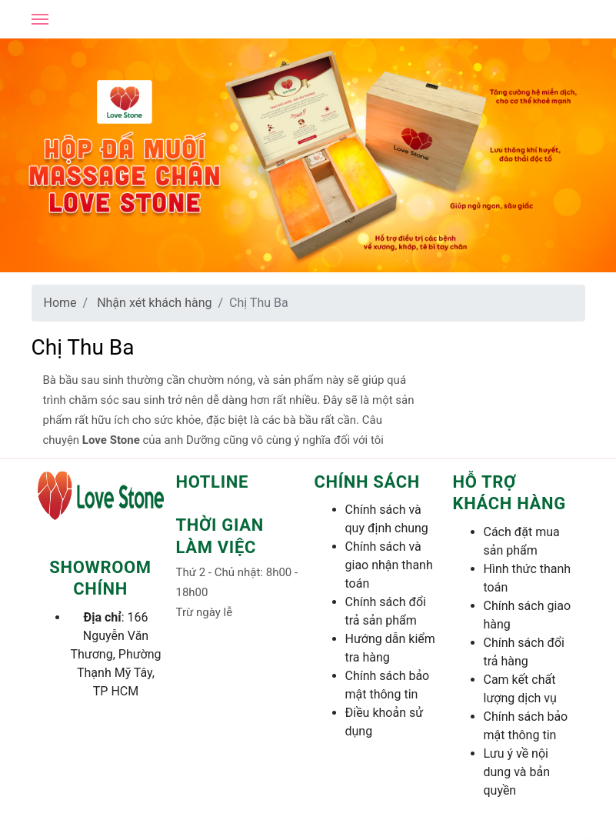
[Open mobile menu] (40, 19)
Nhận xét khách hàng (154, 303)
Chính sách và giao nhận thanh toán (389, 565)
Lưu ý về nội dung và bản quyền (517, 772)
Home (60, 303)
